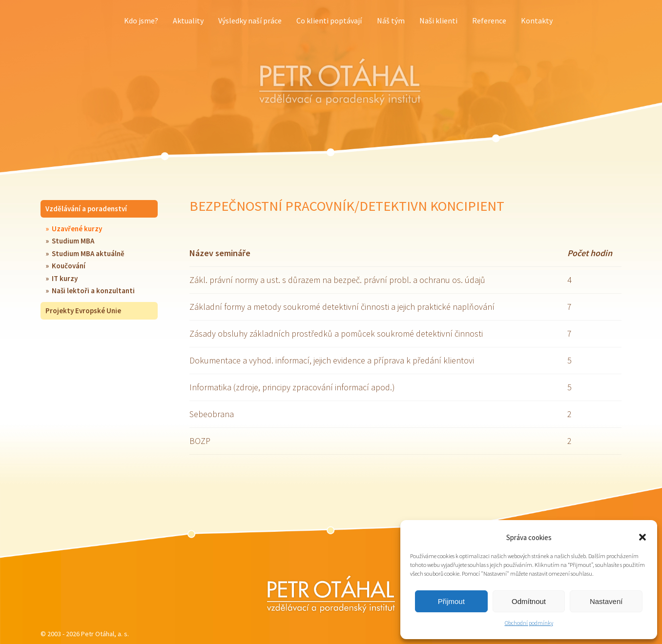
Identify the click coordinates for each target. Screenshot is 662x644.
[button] (642, 537)
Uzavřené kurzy (77, 229)
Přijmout (451, 601)
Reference (489, 20)
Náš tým (391, 20)
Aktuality (188, 20)
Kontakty (537, 20)
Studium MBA (73, 241)
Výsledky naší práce (250, 20)
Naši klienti (438, 20)
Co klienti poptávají (329, 20)
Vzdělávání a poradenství (86, 209)
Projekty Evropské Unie (83, 311)
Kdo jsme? (141, 20)
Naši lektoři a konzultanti (93, 291)
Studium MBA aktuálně (88, 253)
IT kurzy (65, 278)
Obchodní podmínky (529, 623)
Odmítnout (529, 601)
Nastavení (606, 601)
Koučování (69, 266)
